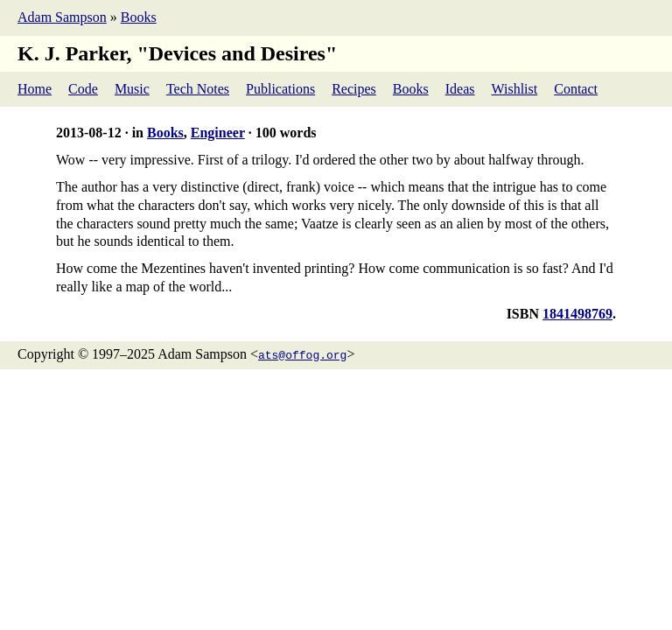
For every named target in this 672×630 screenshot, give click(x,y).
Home (35, 89)
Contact (576, 89)
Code (83, 89)
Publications (280, 89)
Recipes (354, 89)
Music (132, 89)
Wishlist (515, 89)
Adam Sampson (62, 17)
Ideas (460, 89)
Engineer (218, 133)
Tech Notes (198, 89)
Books (139, 17)
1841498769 (577, 314)
